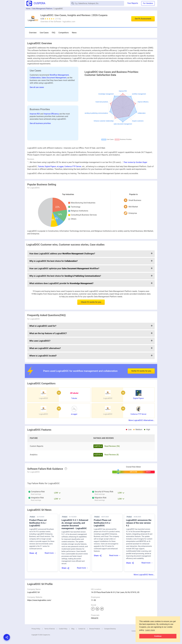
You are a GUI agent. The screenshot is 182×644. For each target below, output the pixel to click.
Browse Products (95, 629)
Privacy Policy (36, 629)
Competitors (63, 33)
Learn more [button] (150, 630)
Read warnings (100, 494)
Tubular (41, 166)
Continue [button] (158, 636)
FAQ (54, 33)
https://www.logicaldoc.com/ (39, 600)
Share (32, 553)
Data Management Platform (42, 9)
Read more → (50, 553)
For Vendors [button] (148, 3)
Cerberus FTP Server (73, 166)
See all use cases (37, 87)
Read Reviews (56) (112, 446)
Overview (33, 33)
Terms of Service (50, 629)
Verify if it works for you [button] (141, 364)
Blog (73, 629)
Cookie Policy (63, 629)
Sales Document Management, (54, 78)
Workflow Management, (59, 75)
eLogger (60, 166)
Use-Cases (44, 33)
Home (28, 9)
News (74, 33)
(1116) (58, 19)
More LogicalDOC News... (144, 575)
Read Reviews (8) (112, 455)
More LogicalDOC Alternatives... (142, 420)
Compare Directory (110, 629)
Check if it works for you (91, 302)
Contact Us (82, 629)
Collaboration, (36, 78)
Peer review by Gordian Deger (135, 162)
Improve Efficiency (52, 114)
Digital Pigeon (50, 166)
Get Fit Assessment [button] (143, 19)
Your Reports (133, 3)
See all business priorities (40, 123)
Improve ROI (35, 114)
